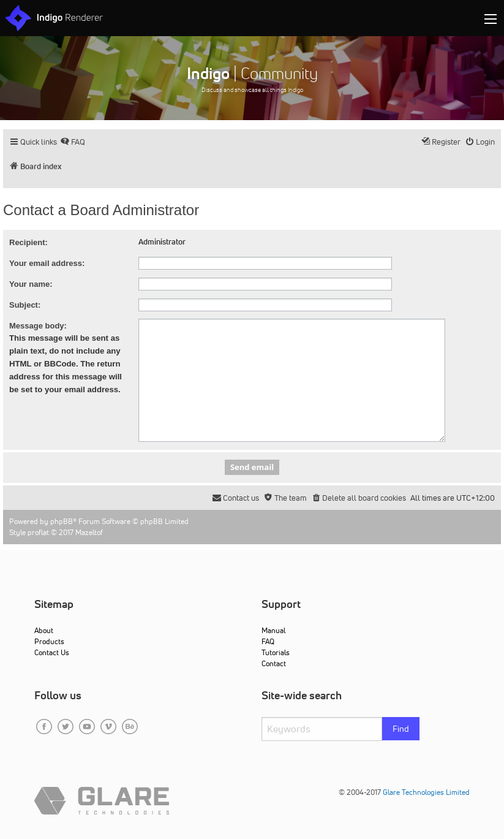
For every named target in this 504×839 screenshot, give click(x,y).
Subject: (25, 305)
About (44, 630)
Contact (274, 663)
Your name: (31, 284)
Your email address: (47, 263)
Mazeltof (89, 532)
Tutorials (276, 652)
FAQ (268, 641)
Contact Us (52, 652)
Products (49, 641)
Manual (273, 630)
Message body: (38, 326)
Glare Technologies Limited (426, 792)
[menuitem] (73, 142)
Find (401, 729)
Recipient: (28, 242)
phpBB (62, 521)
